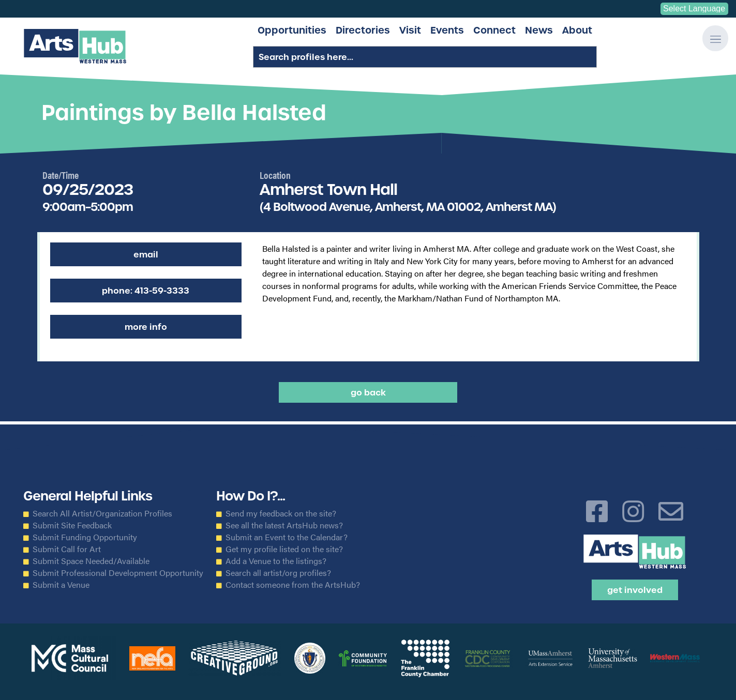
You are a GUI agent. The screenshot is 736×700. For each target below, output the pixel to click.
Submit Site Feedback (72, 525)
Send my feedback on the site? (281, 513)
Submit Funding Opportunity (85, 537)
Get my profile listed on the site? (284, 549)
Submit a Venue (61, 585)
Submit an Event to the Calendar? (287, 537)
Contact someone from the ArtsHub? (293, 585)
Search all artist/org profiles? (278, 573)
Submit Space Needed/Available (91, 561)
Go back (368, 392)
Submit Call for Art (67, 549)
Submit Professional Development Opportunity (118, 573)
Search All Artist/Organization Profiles (102, 513)
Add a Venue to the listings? (276, 561)
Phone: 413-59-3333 (146, 291)
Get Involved (635, 590)
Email (146, 254)
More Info (146, 327)
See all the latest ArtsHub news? (284, 525)
